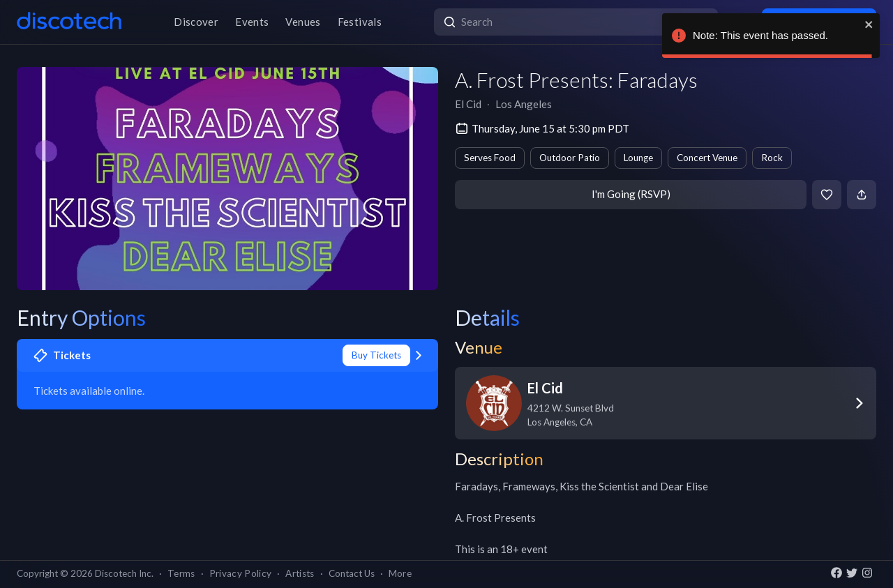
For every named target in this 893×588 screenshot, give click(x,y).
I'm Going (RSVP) (631, 194)
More (400, 573)
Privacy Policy (241, 573)
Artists (300, 573)
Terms (181, 573)
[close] (869, 24)
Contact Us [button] (352, 573)
